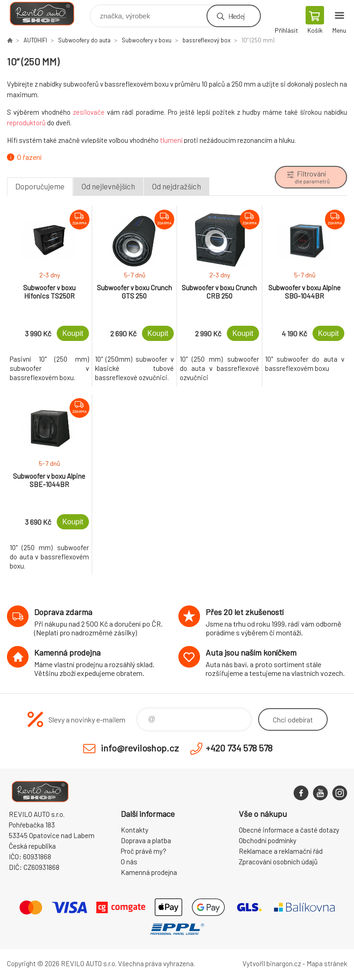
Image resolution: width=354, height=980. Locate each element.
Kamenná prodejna (149, 872)
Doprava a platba (146, 840)
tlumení (171, 140)
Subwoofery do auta (84, 40)
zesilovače (89, 112)
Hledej (236, 16)
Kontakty (135, 830)
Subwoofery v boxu (147, 40)
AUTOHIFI (35, 40)
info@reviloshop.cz (140, 748)
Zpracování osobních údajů (278, 862)
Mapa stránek (327, 963)
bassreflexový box (206, 40)
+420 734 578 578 (239, 748)
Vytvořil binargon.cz (272, 963)
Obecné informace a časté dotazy (289, 830)
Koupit (73, 333)
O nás (129, 862)
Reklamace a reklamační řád (281, 851)
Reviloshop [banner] (48, 14)
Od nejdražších (177, 186)
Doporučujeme (40, 186)
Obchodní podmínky (268, 840)
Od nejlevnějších (108, 186)
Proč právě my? (144, 851)
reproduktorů (26, 123)
